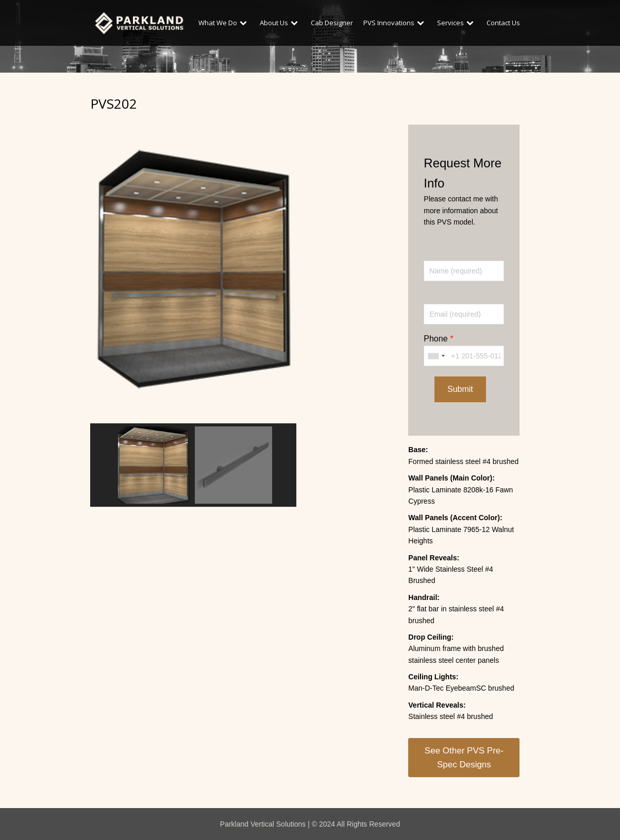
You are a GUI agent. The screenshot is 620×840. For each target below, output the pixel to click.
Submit (460, 389)
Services (457, 23)
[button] (153, 465)
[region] (193, 311)
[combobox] (436, 356)
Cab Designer (332, 23)
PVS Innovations (395, 23)
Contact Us (503, 23)
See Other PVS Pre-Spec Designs (464, 758)
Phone (435, 339)
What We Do (224, 23)
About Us (280, 23)
